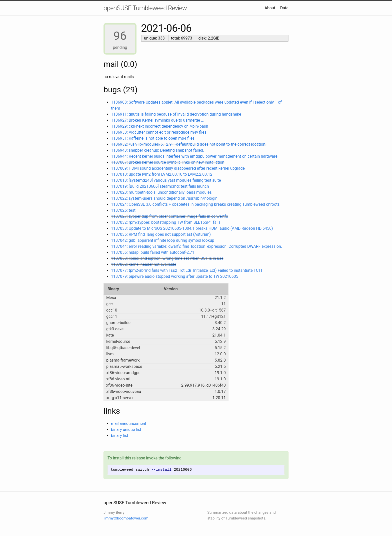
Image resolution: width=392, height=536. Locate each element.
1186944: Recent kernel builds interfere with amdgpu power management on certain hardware (194, 156)
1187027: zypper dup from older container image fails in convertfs (169, 216)
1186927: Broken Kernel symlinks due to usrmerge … (157, 120)
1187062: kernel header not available (144, 264)
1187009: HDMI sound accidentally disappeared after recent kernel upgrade (178, 168)
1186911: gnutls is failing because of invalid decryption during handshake (176, 114)
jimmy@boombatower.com (126, 518)
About (270, 8)
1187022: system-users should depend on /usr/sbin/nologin (164, 198)
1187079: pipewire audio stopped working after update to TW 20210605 (175, 276)
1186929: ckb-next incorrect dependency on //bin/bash (160, 126)
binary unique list (126, 430)
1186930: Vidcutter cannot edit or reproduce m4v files (159, 132)
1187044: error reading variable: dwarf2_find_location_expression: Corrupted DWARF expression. (196, 246)
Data (284, 8)
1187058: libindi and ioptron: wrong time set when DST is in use (167, 258)
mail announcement (129, 424)
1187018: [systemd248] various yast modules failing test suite (166, 180)
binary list (120, 436)
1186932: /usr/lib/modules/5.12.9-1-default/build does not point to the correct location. (189, 144)
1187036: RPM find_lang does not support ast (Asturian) (161, 234)
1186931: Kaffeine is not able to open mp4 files (153, 138)
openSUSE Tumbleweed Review (145, 8)
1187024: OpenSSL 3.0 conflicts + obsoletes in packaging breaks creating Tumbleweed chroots (195, 204)
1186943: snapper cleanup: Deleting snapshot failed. (158, 150)
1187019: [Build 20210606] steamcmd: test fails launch (160, 186)
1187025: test (123, 210)
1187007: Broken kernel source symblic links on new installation (168, 162)
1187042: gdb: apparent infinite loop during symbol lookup (163, 240)
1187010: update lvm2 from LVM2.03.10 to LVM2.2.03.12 (162, 174)
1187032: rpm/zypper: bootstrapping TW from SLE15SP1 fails (166, 222)
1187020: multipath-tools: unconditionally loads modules (161, 192)
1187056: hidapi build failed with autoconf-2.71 (153, 252)
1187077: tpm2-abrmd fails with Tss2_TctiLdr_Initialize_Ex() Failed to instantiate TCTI (186, 270)
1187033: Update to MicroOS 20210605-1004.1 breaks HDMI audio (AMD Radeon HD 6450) (192, 228)
